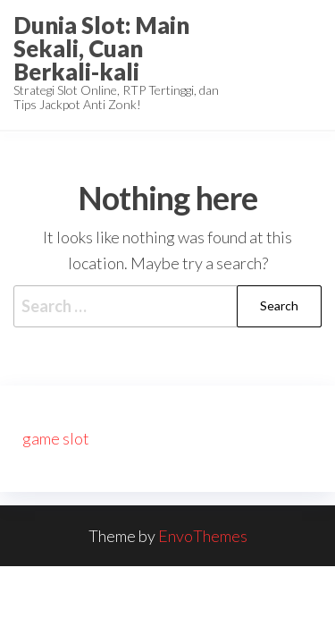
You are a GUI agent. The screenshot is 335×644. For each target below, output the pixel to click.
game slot (56, 438)
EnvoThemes (203, 536)
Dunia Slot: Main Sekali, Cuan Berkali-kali (101, 48)
